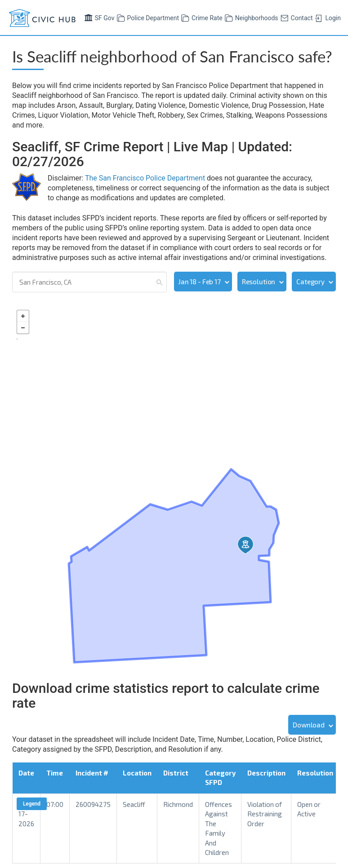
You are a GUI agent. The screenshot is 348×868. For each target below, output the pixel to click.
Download (309, 725)
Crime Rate (201, 17)
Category (310, 282)
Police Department (147, 17)
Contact (296, 17)
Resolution (259, 282)
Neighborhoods (250, 17)
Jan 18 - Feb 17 (200, 282)
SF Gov (98, 17)
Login (327, 17)
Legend (32, 804)
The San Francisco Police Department (145, 178)
